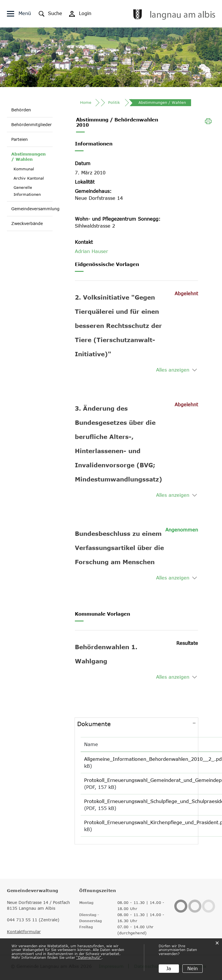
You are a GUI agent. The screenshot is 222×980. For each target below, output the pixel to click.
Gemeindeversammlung (35, 209)
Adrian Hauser (91, 252)
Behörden (21, 110)
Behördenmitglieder (32, 124)
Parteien (20, 139)
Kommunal (24, 169)
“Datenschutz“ (89, 957)
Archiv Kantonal (29, 178)
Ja (169, 968)
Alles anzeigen (173, 370)
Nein (193, 968)
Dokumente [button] (94, 724)
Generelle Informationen (27, 191)
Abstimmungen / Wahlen (30, 157)
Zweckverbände (27, 223)
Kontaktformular (24, 932)
